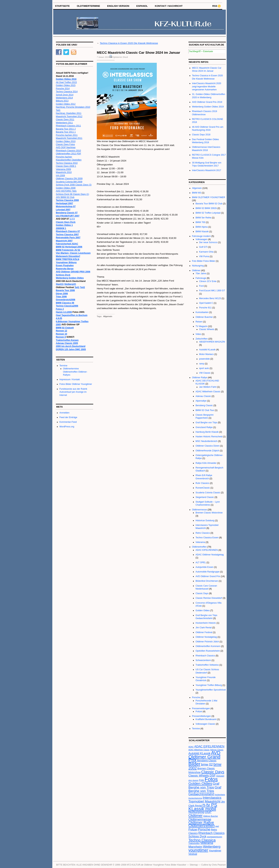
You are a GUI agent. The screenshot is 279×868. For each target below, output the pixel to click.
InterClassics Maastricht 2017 (207, 170)
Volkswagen (202, 239)
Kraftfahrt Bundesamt (206, 719)
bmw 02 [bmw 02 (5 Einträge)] (207, 764)
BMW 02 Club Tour (205, 410)
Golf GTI (203, 247)
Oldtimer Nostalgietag (206, 637)
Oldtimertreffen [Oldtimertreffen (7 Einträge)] (202, 826)
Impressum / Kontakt (70, 379)
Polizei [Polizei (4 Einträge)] (193, 829)
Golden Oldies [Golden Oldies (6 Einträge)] (200, 783)
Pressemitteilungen (201, 716)
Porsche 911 (205, 308)
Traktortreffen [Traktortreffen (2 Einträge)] (194, 843)
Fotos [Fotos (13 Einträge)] (211, 779)
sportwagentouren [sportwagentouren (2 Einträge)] (214, 837)
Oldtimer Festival (204, 632)
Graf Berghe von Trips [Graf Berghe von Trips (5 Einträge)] (204, 785)
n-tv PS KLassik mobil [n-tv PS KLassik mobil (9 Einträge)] (203, 807)
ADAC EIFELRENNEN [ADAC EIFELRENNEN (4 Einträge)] (209, 746)
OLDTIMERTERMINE (89, 6)
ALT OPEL (201, 562)
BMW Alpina (202, 227)
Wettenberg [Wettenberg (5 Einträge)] (212, 847)
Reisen (199, 322)
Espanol (142, 6)
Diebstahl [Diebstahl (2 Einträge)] (220, 776)
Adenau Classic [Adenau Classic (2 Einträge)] (217, 750)
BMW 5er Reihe (203, 218)
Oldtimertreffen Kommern (208, 646)
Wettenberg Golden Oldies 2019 (208, 107)
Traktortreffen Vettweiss (207, 665)
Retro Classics (203, 533)
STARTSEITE (62, 6)
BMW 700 (200, 222)
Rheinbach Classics (205, 656)
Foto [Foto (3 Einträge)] (202, 780)
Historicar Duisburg (205, 521)
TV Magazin (202, 326)
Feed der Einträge (68, 417)
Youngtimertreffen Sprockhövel (211, 690)
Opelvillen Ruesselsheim (208, 651)
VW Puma (204, 256)
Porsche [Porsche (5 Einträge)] (204, 829)
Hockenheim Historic (206, 623)
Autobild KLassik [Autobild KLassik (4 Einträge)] (199, 753)
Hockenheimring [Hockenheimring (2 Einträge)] (195, 798)
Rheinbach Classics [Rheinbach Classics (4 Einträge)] (211, 833)
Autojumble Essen (205, 567)
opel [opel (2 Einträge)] (217, 826)
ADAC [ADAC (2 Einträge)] (191, 747)
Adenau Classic (203, 396)
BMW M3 (197, 193)
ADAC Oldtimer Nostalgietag (210, 555)
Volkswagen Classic (205, 724)
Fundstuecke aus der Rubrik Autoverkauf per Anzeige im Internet (73, 392)
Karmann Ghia (206, 252)
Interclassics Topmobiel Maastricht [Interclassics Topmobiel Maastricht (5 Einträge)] (205, 799)
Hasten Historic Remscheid (209, 437)
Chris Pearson (219, 865)
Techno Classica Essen (207, 538)
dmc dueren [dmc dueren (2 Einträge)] (193, 780)
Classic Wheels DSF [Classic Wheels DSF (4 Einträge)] (202, 776)
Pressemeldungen (201, 708)
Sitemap (194, 865)
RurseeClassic (203, 488)
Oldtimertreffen (199, 547)
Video (198, 334)
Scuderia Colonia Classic (208, 493)
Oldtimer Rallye (200, 378)
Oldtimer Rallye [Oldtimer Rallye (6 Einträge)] (201, 822)
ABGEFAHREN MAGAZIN (212, 342)
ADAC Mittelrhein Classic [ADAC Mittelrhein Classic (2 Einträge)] (199, 750)
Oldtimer (196, 270)
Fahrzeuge (201, 278)
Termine (63, 366)
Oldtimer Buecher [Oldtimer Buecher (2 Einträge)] (211, 816)
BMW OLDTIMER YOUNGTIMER (209, 197)
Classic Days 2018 (201, 135)
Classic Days (202, 593)
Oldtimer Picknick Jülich (207, 642)
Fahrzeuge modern (201, 236)
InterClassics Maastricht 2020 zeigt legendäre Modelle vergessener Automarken (207, 87)
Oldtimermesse (199, 510)
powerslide (204, 359)
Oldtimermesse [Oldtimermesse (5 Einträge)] (200, 819)
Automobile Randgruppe (207, 572)
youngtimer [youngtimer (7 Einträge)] (198, 850)
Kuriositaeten (202, 312)
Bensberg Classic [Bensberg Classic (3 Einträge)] (207, 761)
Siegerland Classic (205, 497)
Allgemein (108, 316)
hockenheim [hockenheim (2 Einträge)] (220, 795)
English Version (118, 6)
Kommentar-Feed (68, 422)
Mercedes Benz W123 (210, 298)
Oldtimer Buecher (204, 317)
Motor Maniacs (206, 354)
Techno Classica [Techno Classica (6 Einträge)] (202, 840)
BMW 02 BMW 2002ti (206, 208)
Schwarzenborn (203, 660)
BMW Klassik (202, 232)
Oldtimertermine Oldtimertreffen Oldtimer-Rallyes (75, 372)
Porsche (196, 697)
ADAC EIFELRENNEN (207, 550)
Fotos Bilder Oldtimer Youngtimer (76, 384)
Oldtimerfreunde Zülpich (207, 451)
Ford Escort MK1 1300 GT (212, 291)
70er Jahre (201, 274)
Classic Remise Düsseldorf (209, 598)
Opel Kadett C (206, 303)
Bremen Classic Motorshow (209, 513)
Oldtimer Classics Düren (207, 446)
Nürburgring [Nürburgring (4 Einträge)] (196, 812)
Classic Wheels (207, 329)
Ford (201, 286)
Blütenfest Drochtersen (207, 581)
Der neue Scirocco (208, 242)
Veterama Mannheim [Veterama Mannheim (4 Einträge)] (201, 845)
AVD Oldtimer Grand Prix (208, 576)
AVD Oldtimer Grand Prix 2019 (207, 102)
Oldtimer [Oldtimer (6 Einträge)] (195, 815)
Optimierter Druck (120, 57)
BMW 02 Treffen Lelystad (208, 213)
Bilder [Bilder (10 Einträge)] (194, 764)
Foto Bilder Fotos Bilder (204, 261)
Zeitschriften (202, 339)
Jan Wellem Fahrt (208, 387)
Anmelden (64, 413)
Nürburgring (198, 266)
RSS (215, 6)
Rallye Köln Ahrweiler (206, 463)
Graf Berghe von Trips (206, 423)
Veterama (200, 542)
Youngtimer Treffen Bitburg (209, 685)
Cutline (205, 865)
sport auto (204, 368)
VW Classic (205, 373)
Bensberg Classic (204, 405)
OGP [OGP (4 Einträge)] (208, 812)
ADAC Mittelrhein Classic (208, 392)
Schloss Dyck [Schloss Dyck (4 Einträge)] (197, 836)
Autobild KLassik (207, 350)
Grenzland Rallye (204, 427)
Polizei (199, 712)
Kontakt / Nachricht (169, 6)
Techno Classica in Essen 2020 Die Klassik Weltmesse (129, 43)
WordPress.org (67, 427)
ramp (202, 364)
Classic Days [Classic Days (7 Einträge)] (213, 772)
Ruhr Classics (202, 483)
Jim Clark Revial (204, 628)
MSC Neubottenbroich (206, 441)
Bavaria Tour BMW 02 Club (209, 204)
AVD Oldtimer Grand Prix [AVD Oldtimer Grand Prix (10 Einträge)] (204, 756)
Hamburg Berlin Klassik (207, 432)
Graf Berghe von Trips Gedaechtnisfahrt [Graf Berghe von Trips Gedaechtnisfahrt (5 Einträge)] (205, 791)
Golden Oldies (203, 610)
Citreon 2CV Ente (208, 281)
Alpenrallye (201, 401)
